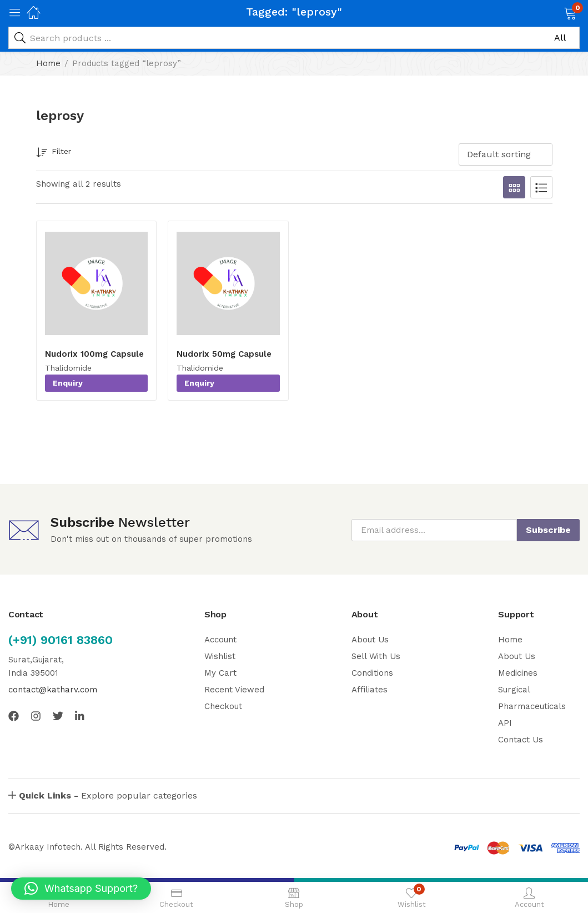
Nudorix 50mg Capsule (224, 354)
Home (48, 63)
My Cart (220, 673)
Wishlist (220, 656)
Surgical (514, 690)
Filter (54, 153)
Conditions (372, 673)
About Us (370, 640)
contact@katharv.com (53, 690)
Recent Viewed (234, 690)
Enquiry (68, 383)
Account (220, 640)
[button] (556, 12)
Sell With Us (376, 656)
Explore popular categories (108, 795)
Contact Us (521, 740)
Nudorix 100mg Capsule (94, 354)
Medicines (518, 673)
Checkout (223, 706)
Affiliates (370, 690)
